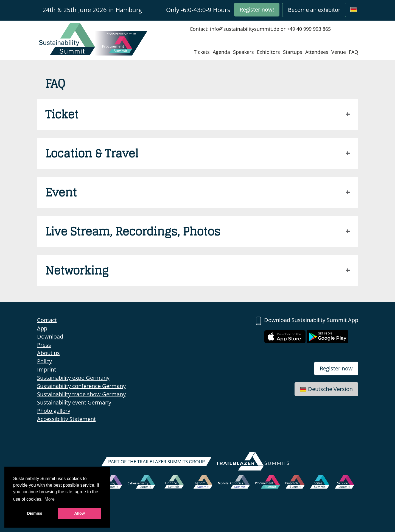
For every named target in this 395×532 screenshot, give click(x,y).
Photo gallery (54, 411)
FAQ (354, 52)
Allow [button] (80, 513)
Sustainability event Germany (74, 402)
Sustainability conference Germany (81, 386)
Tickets (202, 52)
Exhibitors (268, 52)
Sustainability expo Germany (73, 378)
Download (50, 336)
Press (44, 345)
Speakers (243, 52)
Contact (47, 320)
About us (48, 353)
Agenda (221, 52)
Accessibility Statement (66, 419)
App (42, 328)
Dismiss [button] (35, 513)
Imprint (47, 369)
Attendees (317, 52)
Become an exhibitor (314, 10)
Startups (293, 52)
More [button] (49, 499)
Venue (339, 52)
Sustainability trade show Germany (81, 394)
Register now (336, 368)
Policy (44, 361)
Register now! (257, 9)
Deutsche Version (326, 389)
